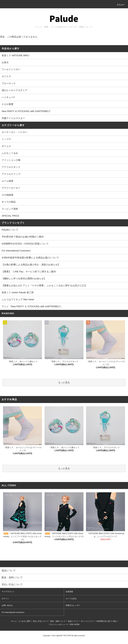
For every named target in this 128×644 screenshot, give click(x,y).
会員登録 (69, 592)
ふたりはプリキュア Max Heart (18, 299)
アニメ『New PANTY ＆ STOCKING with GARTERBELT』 (32, 306)
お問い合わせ (7, 605)
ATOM (77, 624)
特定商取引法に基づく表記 (106, 621)
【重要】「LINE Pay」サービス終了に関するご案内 (29, 272)
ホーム (13, 621)
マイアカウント (8, 592)
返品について (73, 621)
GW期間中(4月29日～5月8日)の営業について (25, 244)
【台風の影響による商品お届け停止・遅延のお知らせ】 (31, 265)
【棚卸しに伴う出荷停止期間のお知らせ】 (24, 279)
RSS (72, 624)
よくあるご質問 (24, 621)
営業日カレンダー (73, 605)
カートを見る (71, 599)
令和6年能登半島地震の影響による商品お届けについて (30, 258)
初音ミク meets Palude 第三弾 (18, 292)
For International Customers (16, 251)
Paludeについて (10, 230)
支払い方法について (40, 621)
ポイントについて (87, 621)
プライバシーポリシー (57, 624)
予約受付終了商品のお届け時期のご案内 (23, 237)
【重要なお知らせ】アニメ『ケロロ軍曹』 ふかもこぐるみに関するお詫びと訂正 (44, 285)
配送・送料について (58, 621)
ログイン (5, 599)
